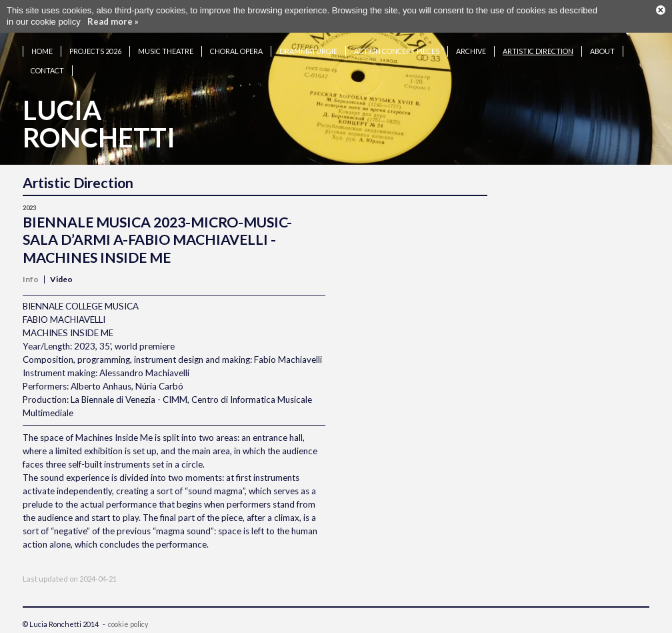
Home (42, 51)
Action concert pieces (397, 51)
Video (61, 279)
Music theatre (166, 51)
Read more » (113, 21)
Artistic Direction (538, 51)
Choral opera (236, 51)
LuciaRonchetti (99, 124)
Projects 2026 (95, 51)
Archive (471, 51)
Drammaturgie (308, 51)
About (602, 51)
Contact (47, 70)
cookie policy (128, 624)
